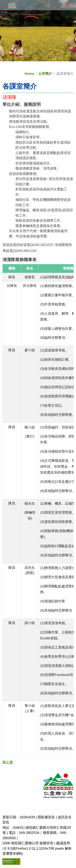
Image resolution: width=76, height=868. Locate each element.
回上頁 (8, 762)
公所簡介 (45, 74)
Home (29, 74)
